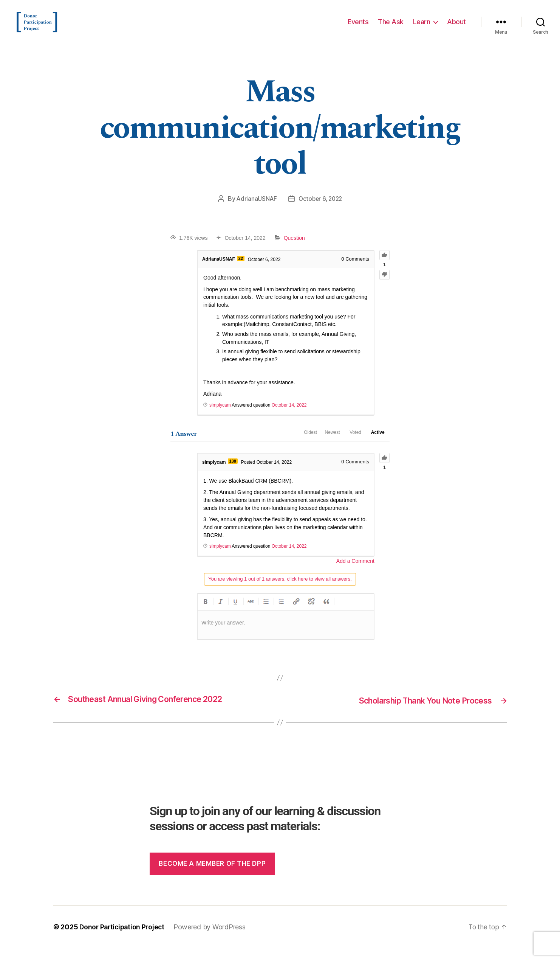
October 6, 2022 (321, 210)
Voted (347, 446)
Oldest (290, 446)
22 (243, 269)
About (456, 27)
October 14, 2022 (289, 416)
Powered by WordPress (213, 939)
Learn (422, 27)
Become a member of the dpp (212, 875)
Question (294, 249)
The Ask (391, 27)
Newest (318, 446)
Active (375, 446)
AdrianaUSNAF (255, 210)
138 (234, 473)
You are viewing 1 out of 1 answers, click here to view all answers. (280, 591)
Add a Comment (355, 573)
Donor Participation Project (124, 939)
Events (358, 27)
